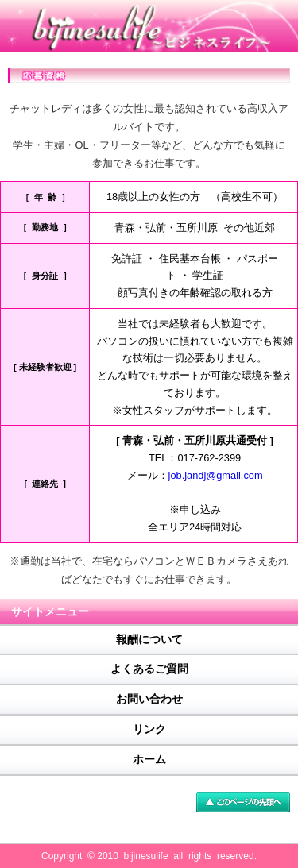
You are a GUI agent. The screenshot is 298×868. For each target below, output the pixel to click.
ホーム (149, 759)
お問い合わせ (149, 699)
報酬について (149, 639)
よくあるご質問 (149, 669)
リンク (149, 729)
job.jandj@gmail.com (216, 475)
